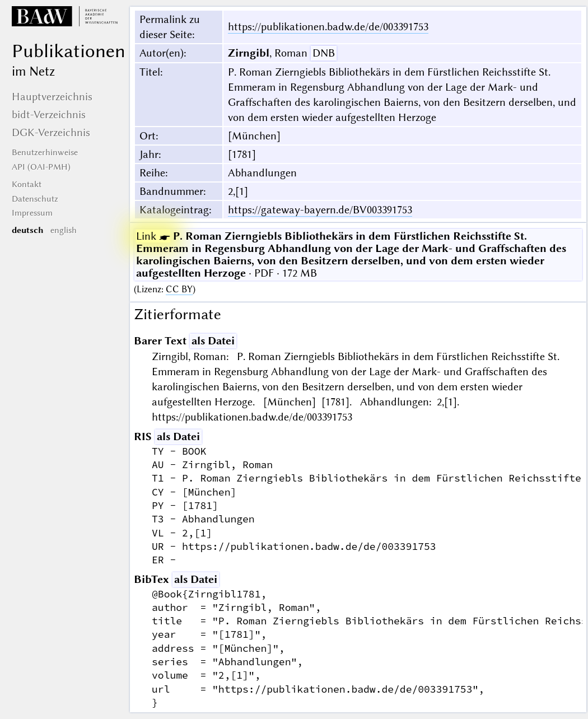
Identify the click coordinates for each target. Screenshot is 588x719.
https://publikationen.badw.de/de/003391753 (328, 27)
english (64, 230)
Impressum (32, 213)
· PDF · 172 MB (351, 255)
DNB (324, 53)
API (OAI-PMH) (41, 167)
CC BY (179, 289)
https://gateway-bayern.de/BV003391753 (320, 210)
